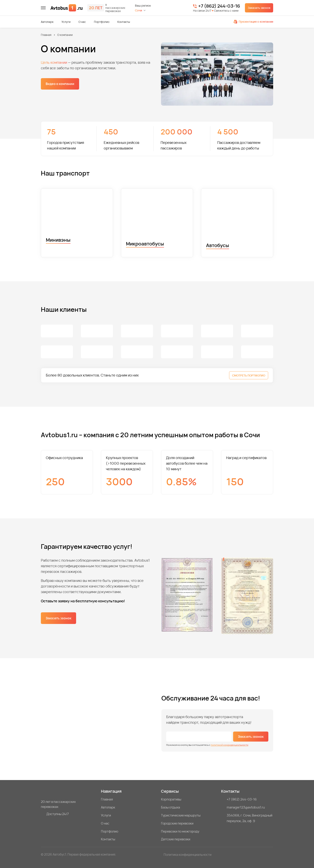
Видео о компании (60, 84)
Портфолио (102, 22)
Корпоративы (171, 799)
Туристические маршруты (181, 815)
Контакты (124, 22)
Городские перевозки (177, 823)
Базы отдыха (171, 807)
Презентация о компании (253, 22)
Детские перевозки (176, 839)
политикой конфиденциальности (229, 745)
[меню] (43, 8)
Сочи (138, 10)
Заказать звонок (259, 8)
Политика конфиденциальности (188, 855)
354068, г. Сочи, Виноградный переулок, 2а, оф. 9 (250, 818)
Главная (46, 35)
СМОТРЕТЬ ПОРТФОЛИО (249, 375)
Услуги (66, 22)
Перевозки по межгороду (180, 831)
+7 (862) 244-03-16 (219, 6)
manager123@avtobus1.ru (246, 807)
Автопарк (47, 22)
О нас (82, 22)
